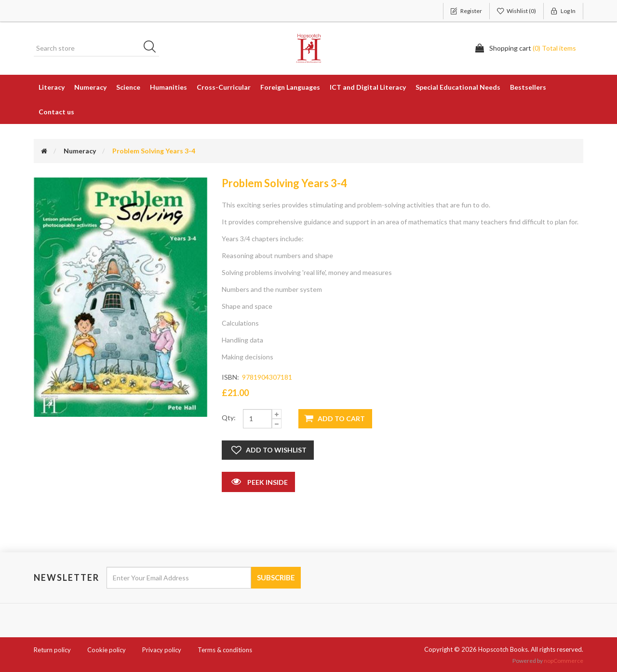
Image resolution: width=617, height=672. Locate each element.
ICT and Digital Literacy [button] (368, 87)
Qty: (229, 418)
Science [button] (128, 87)
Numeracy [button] (90, 87)
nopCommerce (563, 661)
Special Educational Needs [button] (458, 87)
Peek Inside (258, 481)
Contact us (56, 112)
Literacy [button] (52, 87)
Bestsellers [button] (528, 87)
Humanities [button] (168, 87)
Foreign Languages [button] (290, 87)
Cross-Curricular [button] (224, 87)
